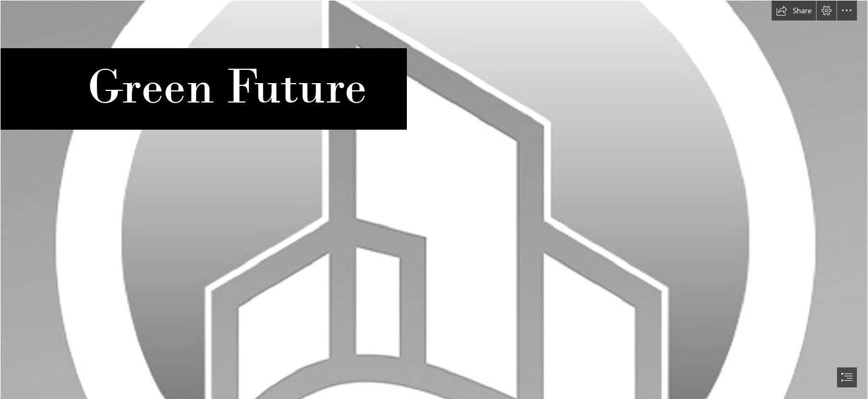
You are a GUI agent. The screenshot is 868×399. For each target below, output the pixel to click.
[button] (794, 11)
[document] (434, 199)
